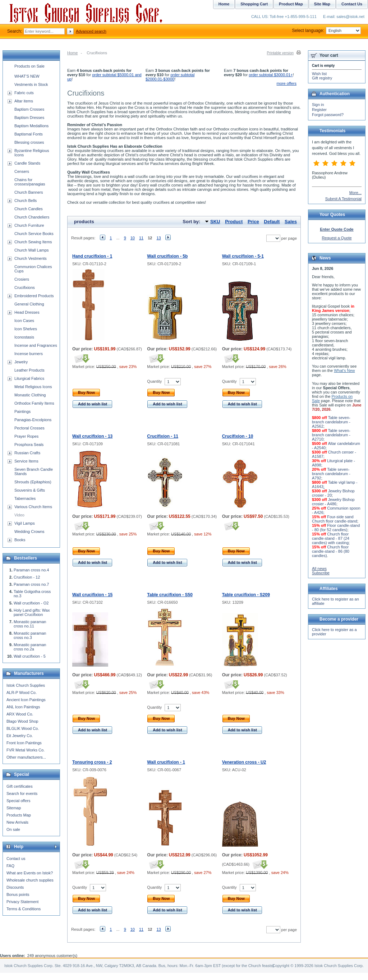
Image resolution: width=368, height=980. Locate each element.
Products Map (19, 815)
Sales (291, 222)
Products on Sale (29, 66)
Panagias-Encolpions (33, 420)
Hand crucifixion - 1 (92, 256)
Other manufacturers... (26, 757)
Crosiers (22, 279)
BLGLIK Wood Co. (23, 728)
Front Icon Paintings (24, 743)
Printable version (280, 53)
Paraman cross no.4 (31, 570)
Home (72, 53)
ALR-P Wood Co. (22, 693)
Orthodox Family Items (34, 403)
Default (272, 222)
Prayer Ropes (26, 436)
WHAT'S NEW (27, 76)
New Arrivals (17, 822)
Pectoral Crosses (29, 428)
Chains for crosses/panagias (30, 182)
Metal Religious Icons (33, 387)
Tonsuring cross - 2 (92, 762)
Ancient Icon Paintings (26, 700)
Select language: (326, 31)
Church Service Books (34, 234)
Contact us (16, 859)
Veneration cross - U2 (244, 762)
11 (141, 238)
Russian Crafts (27, 453)
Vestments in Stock (31, 84)
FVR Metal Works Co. (26, 750)
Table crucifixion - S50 (170, 595)
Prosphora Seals (29, 445)
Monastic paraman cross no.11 (30, 624)
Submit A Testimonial (343, 199)
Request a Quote (337, 238)
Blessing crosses (29, 142)
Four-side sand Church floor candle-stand (335, 519)
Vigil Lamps (25, 523)
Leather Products (29, 370)
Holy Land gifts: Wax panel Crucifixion (32, 612)
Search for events (22, 793)
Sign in (318, 105)
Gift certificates (20, 786)
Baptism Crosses (29, 109)
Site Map (322, 4)
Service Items (26, 461)
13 (159, 238)
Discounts (15, 887)
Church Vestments (31, 258)
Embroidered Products (34, 296)
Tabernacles (25, 498)
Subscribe (321, 573)
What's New (344, 371)
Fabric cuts (24, 93)
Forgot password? (328, 115)
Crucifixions (25, 287)
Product (234, 222)
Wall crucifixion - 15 (92, 595)
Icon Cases (24, 321)
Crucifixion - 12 (27, 577)
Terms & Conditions (24, 909)
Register (319, 110)
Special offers (18, 801)
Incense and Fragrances (36, 345)
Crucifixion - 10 (238, 436)
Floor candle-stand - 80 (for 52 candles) (336, 528)
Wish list (319, 74)
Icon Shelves (26, 329)
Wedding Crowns (29, 532)
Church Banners (29, 192)
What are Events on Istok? (30, 873)
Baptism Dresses (29, 118)
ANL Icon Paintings (23, 707)
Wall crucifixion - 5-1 (243, 256)
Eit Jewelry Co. (20, 736)
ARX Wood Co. (20, 714)
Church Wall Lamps (32, 250)
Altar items (24, 101)
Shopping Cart (254, 4)
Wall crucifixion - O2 (31, 603)
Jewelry (21, 362)
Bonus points (18, 894)
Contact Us (352, 4)
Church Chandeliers (32, 217)
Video (19, 515)
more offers (287, 83)
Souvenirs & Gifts (30, 490)
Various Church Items (33, 507)
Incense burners (29, 354)
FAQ (10, 866)
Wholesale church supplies (30, 880)
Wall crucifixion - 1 (166, 762)
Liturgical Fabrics (29, 378)
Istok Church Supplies (26, 685)
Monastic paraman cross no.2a (30, 647)
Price (253, 222)
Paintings (22, 411)
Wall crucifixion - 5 (30, 656)
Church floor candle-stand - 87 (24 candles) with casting (331, 538)
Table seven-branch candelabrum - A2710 (331, 435)
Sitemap (14, 808)
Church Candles (29, 209)
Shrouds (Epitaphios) (33, 482)
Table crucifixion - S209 (246, 595)
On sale (13, 829)
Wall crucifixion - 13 (92, 436)
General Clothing (29, 304)
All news (319, 569)
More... (355, 193)
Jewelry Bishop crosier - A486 (333, 502)
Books (20, 540)
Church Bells (26, 201)
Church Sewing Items (33, 242)
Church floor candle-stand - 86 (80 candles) (331, 551)
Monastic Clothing (30, 395)
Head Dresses (27, 312)
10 (133, 238)
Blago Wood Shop (22, 721)
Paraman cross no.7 (31, 584)
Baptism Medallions (31, 126)
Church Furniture (29, 225)
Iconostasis (24, 337)
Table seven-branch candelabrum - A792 (331, 474)
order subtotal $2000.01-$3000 (170, 77)
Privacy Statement (22, 902)
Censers (22, 171)
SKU (215, 222)
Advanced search (91, 31)
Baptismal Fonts (29, 134)
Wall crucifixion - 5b (167, 256)
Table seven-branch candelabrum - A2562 (331, 422)
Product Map (291, 4)
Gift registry (322, 78)
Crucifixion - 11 (163, 436)
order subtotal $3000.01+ (271, 75)
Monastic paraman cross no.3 (30, 635)
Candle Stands (27, 163)
